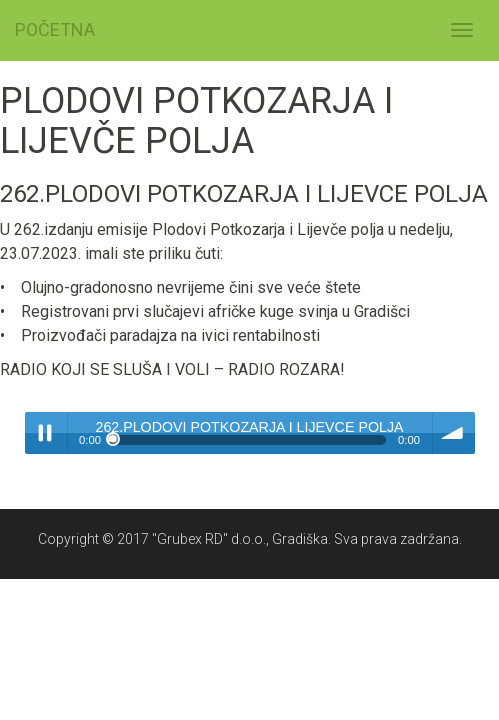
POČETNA (55, 29)
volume (454, 433)
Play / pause (46, 433)
